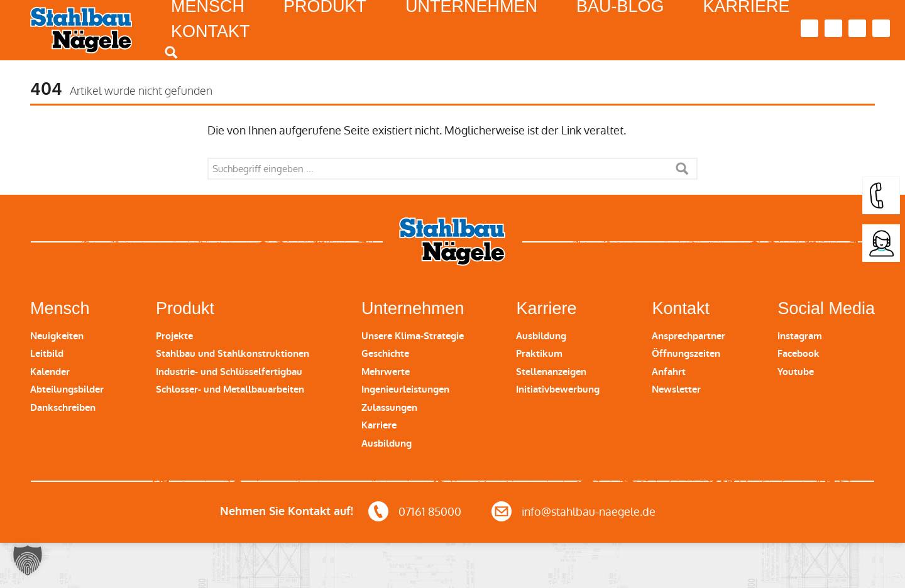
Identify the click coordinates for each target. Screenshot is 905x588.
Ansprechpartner (688, 336)
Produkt (185, 308)
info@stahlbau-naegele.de (589, 512)
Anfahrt (669, 372)
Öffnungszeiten (686, 354)
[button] (28, 560)
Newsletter (676, 389)
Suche (682, 169)
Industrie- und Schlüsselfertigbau (229, 372)
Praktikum (539, 354)
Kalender (50, 372)
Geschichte (385, 354)
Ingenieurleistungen (405, 389)
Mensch (60, 308)
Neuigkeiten (57, 336)
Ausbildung (387, 444)
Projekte (174, 336)
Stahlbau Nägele (81, 30)
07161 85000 (430, 512)
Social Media (826, 308)
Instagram (800, 336)
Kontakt (211, 31)
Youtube (796, 372)
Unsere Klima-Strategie (413, 336)
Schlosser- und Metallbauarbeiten (230, 389)
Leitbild (47, 354)
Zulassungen (389, 408)
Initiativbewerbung (558, 389)
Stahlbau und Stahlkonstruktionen (233, 354)
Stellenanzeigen (551, 372)
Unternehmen (413, 308)
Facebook (798, 354)
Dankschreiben (63, 408)
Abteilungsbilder (67, 389)
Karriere (379, 425)
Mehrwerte (386, 372)
